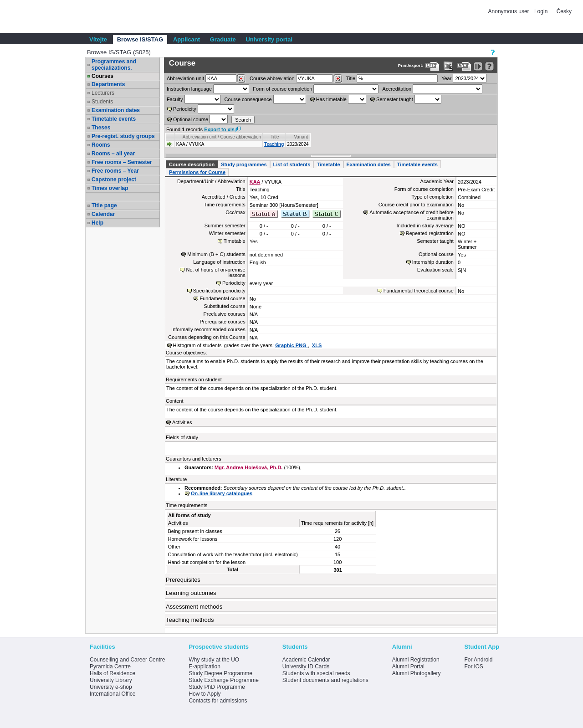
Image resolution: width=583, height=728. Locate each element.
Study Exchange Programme (223, 680)
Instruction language (189, 89)
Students (102, 102)
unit (185, 78)
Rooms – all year (113, 154)
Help (97, 223)
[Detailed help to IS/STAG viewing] (489, 66)
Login (541, 11)
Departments (108, 84)
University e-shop (111, 687)
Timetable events (114, 119)
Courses (102, 76)
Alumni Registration (416, 660)
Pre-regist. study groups (123, 136)
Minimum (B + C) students (216, 254)
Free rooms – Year (115, 171)
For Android (478, 660)
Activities (182, 422)
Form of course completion (282, 89)
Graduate (223, 39)
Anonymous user (509, 11)
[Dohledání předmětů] (338, 79)
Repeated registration (430, 233)
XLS (317, 345)
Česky (564, 11)
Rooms (101, 145)
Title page (104, 205)
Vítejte (98, 39)
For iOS (473, 666)
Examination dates (116, 110)
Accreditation (397, 89)
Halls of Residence (113, 673)
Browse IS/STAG (140, 39)
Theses (101, 128)
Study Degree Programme (220, 673)
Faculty (175, 99)
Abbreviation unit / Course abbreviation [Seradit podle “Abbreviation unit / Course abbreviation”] (222, 137)
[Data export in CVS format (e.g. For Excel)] (464, 66)
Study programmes (244, 164)
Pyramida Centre (110, 666)
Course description (192, 164)
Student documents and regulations (325, 680)
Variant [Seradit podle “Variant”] (301, 137)
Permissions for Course (197, 172)
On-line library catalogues (222, 493)
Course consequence (248, 99)
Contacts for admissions (218, 701)
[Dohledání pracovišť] (241, 79)
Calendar (103, 214)
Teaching (274, 144)
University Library (111, 680)
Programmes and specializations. (114, 65)
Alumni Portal (408, 666)
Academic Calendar (306, 660)
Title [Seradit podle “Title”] (275, 137)
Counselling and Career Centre (127, 660)
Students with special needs (316, 673)
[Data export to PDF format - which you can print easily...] (432, 66)
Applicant (187, 39)
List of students (292, 164)
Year (446, 78)
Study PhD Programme (217, 687)
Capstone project (114, 179)
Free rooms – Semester (122, 162)
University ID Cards (306, 666)
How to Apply (205, 694)
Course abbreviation (272, 78)
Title (351, 78)
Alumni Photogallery (417, 673)
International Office (113, 694)
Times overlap (110, 188)
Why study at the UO (214, 660)
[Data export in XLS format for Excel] (448, 66)
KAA (255, 182)
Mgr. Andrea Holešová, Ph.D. (248, 467)
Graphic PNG (291, 345)
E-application (204, 666)
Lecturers (103, 93)
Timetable (328, 164)
